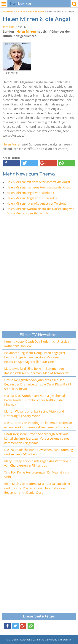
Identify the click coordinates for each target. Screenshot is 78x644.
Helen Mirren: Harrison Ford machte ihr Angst (39, 187)
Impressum (66, 640)
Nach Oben (12, 640)
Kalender (25, 640)
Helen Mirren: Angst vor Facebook (30, 193)
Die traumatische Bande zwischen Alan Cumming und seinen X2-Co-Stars (39, 452)
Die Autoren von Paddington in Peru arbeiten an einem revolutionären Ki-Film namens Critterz (38, 425)
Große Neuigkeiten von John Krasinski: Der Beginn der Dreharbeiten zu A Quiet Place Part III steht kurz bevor (38, 384)
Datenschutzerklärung (45, 640)
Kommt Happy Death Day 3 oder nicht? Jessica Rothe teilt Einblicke (37, 344)
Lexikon (21, 4)
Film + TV (21, 11)
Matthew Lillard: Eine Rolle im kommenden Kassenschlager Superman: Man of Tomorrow (36, 371)
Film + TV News (36, 11)
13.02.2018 (9, 27)
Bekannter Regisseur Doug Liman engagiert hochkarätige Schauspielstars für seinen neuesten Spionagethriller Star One (35, 357)
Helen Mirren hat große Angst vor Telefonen (37, 203)
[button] (11, 163)
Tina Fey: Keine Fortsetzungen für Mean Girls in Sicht (37, 475)
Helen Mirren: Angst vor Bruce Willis (32, 198)
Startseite (8, 11)
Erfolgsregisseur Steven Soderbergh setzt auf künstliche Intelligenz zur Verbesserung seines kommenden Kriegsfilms (37, 438)
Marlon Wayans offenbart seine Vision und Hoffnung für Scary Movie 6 (34, 414)
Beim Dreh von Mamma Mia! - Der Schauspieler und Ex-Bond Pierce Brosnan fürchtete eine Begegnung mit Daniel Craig (37, 488)
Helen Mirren (26, 32)
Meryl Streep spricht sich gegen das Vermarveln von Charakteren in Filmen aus (38, 463)
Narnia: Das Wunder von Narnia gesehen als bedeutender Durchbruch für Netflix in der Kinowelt (35, 400)
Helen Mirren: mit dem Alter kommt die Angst (38, 182)
